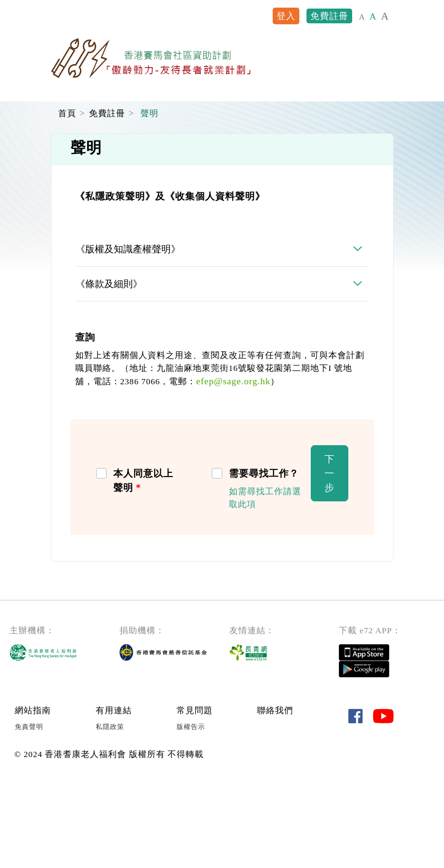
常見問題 (195, 795)
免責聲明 (29, 810)
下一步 (329, 558)
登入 (286, 16)
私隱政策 (110, 810)
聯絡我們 (275, 795)
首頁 (67, 198)
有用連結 (114, 795)
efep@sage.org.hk (233, 465)
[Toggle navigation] (381, 59)
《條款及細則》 (109, 368)
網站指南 (33, 795)
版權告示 (191, 810)
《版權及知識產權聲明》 (128, 333)
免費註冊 (329, 16)
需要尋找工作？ (264, 558)
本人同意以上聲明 (143, 565)
